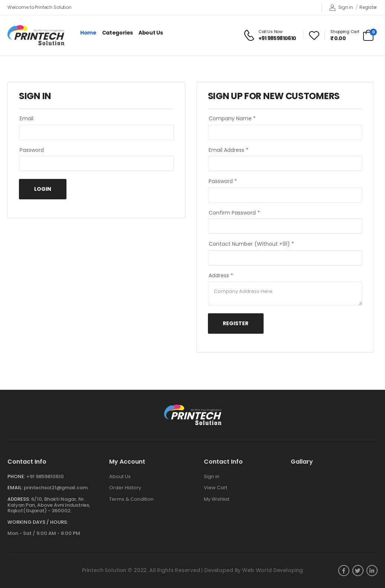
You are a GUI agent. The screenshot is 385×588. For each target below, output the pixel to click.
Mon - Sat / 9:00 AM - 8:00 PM (44, 533)
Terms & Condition (131, 499)
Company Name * (232, 119)
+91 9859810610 (45, 476)
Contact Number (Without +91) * (251, 244)
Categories (118, 33)
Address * (221, 276)
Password (32, 150)
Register (368, 7)
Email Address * (229, 150)
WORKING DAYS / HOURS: (38, 522)
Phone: (16, 476)
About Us (151, 33)
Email (27, 119)
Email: (15, 488)
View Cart (216, 488)
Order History (125, 488)
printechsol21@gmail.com (56, 488)
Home (88, 33)
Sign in (341, 8)
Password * (223, 181)
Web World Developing (273, 570)
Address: (19, 499)
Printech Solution (104, 570)
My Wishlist (217, 499)
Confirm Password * (234, 213)
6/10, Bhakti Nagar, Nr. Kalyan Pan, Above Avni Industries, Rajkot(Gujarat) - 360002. (49, 505)
